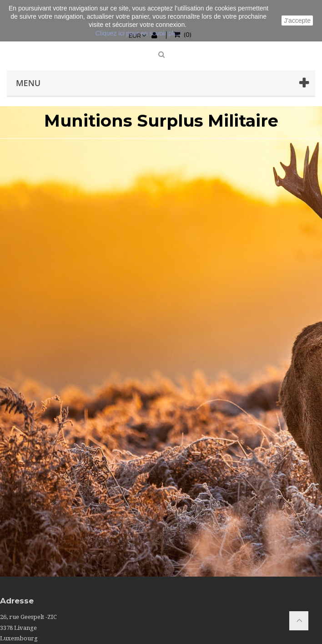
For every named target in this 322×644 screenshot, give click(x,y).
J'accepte (297, 20)
